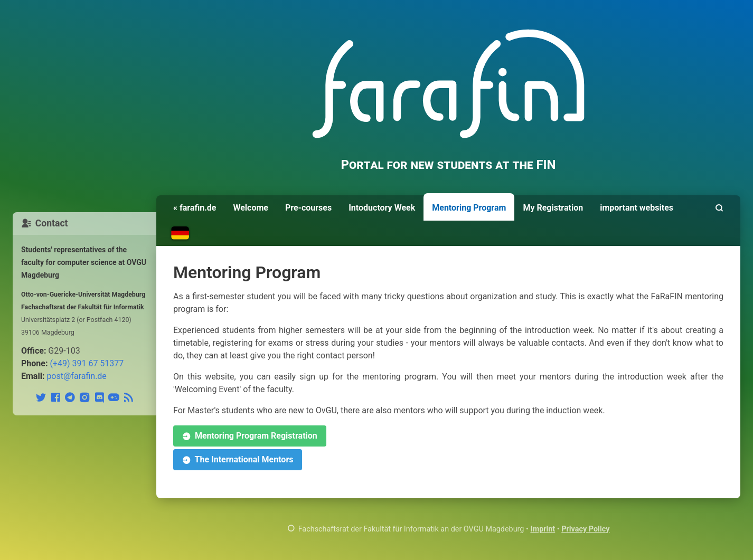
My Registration (553, 208)
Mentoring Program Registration (250, 436)
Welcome (251, 208)
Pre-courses (308, 208)
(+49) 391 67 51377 (87, 363)
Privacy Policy (585, 529)
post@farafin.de (76, 376)
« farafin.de (195, 208)
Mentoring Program (469, 208)
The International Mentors (238, 460)
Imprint (543, 529)
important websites (637, 208)
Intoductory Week (382, 208)
